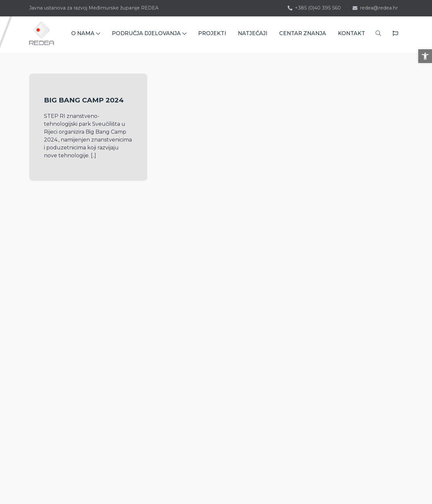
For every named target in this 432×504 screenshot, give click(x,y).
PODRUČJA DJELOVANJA (149, 34)
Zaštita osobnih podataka (321, 373)
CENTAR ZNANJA (303, 34)
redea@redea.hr (375, 8)
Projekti (298, 310)
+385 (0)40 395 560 (314, 8)
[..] (93, 155)
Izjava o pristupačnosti (317, 362)
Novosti (298, 341)
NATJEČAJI (253, 34)
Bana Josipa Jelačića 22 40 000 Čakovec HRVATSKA (66, 364)
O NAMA (86, 34)
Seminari (299, 331)
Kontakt (298, 352)
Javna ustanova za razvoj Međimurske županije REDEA (94, 8)
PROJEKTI (212, 34)
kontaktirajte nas (60, 390)
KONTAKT (351, 34)
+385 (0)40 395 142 (58, 335)
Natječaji (299, 320)
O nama (298, 299)
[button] (425, 56)
